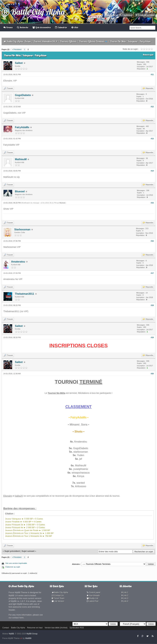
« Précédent (17, 49)
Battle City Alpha (33, 12)
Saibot (19, 63)
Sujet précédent (12, 551)
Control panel (94, 593)
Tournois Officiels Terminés (92, 41)
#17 (152, 273)
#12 (152, 107)
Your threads (93, 596)
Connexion (126, 15)
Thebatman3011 (25, 294)
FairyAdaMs (22, 127)
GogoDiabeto (23, 95)
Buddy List (92, 598)
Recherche (23, 27)
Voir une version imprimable (16, 563)
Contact (6, 628)
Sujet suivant (28, 551)
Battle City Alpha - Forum (19, 41)
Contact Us (58, 596)
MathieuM (21, 159)
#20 (152, 374)
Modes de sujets (148, 55)
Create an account (145, 15)
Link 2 (125, 596)
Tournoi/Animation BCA (45, 41)
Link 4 (125, 601)
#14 (152, 171)
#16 (152, 241)
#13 (152, 139)
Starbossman (22, 229)
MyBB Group (32, 634)
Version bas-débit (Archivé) (56, 628)
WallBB (28, 638)
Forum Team (58, 598)
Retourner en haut (35, 628)
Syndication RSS (77, 628)
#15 (152, 203)
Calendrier (61, 27)
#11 (152, 74)
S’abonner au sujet (13, 567)
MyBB (11, 634)
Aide (75, 27)
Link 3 (125, 598)
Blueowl (20, 191)
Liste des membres (42, 27)
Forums (8, 27)
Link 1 (125, 593)
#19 (152, 337)
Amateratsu (18, 262)
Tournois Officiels (68, 41)
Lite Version (58, 601)
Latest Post (93, 601)
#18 (152, 305)
